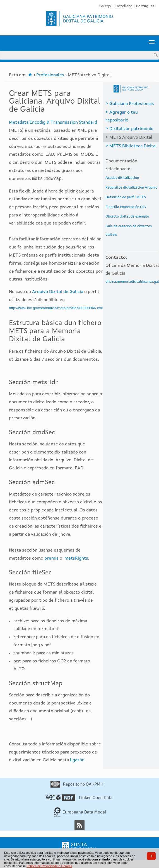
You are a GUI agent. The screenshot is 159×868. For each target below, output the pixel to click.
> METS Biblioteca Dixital (131, 146)
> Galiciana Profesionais (130, 104)
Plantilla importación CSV (126, 207)
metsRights (76, 559)
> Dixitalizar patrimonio (129, 129)
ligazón (77, 760)
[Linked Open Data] (79, 800)
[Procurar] (156, 55)
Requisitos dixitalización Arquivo (131, 188)
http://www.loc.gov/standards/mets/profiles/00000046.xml (56, 308)
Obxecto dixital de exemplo (127, 217)
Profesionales (50, 75)
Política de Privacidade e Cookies (49, 866)
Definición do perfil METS (126, 197)
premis (51, 559)
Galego (105, 6)
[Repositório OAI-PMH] (77, 787)
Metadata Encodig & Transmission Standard (53, 123)
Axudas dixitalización (122, 178)
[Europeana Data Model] (80, 816)
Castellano (123, 6)
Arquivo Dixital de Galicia (58, 292)
